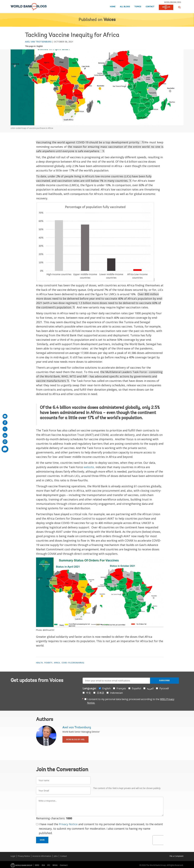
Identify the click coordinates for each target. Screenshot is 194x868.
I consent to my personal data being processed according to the (131, 701)
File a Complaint (176, 856)
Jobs (56, 856)
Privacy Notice (68, 824)
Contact (150, 7)
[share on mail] (5, 416)
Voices (110, 20)
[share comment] (5, 449)
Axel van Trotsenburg (38, 42)
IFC (49, 865)
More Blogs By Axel (75, 739)
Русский (164, 688)
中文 (89, 693)
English (40, 46)
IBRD (37, 865)
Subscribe (164, 681)
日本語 (100, 693)
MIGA (55, 865)
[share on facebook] (5, 423)
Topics (138, 7)
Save (42, 840)
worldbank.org (173, 2)
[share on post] (5, 429)
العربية (150, 688)
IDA (43, 865)
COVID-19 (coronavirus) (73, 663)
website (89, 467)
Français (121, 688)
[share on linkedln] (5, 435)
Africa (57, 663)
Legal (13, 856)
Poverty (48, 663)
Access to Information (42, 856)
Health (39, 663)
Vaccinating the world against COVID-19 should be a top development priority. (90, 142)
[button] (179, 7)
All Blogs (125, 7)
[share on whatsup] (5, 442)
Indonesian (116, 693)
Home (113, 7)
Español (136, 688)
